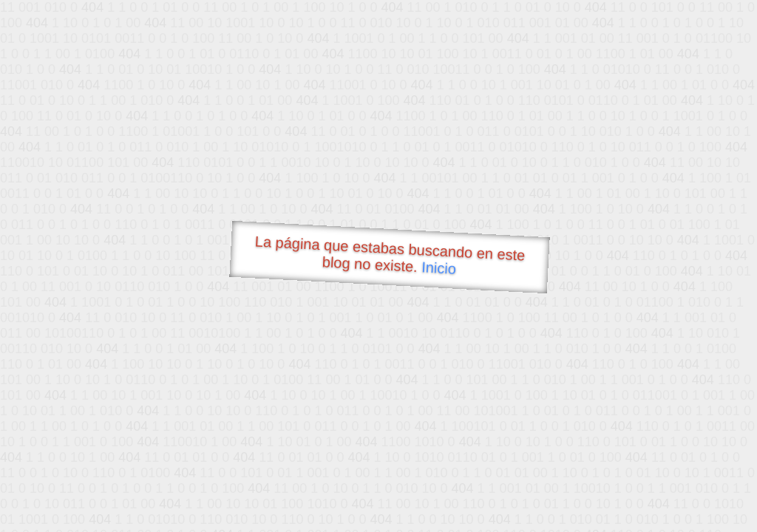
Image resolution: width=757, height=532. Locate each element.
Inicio (439, 267)
